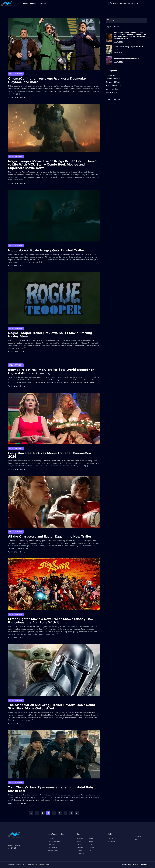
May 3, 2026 (118, 42)
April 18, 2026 (13, 386)
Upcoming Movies (114, 99)
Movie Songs (111, 92)
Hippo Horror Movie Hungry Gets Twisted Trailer (46, 250)
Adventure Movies (114, 79)
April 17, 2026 (13, 724)
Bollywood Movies (114, 82)
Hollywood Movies (114, 85)
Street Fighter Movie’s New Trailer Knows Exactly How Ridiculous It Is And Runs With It (51, 621)
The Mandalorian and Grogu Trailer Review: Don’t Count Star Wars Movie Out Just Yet (52, 707)
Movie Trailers (16, 74)
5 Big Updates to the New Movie (126, 59)
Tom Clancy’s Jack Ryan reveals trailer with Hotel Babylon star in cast (53, 789)
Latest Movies (112, 89)
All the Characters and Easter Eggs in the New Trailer (50, 537)
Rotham (23, 97)
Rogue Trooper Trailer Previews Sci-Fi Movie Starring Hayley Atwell (50, 335)
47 (71, 813)
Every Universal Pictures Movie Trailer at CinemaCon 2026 (50, 455)
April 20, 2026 (13, 352)
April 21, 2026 (13, 97)
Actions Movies (112, 75)
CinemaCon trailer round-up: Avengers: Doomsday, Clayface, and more (48, 80)
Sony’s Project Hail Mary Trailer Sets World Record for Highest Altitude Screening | (51, 371)
